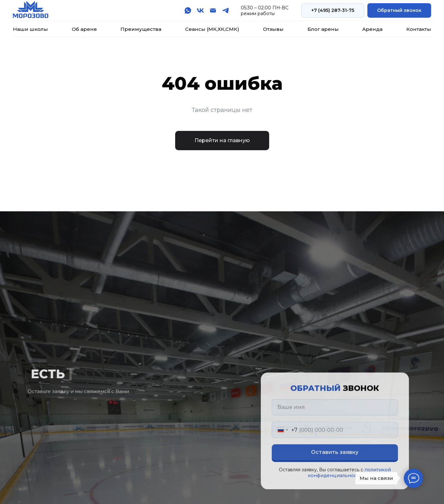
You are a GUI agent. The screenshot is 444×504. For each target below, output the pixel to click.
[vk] (200, 10)
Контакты (419, 29)
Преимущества (141, 29)
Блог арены (323, 29)
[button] (399, 10)
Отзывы (273, 29)
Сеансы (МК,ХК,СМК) (212, 29)
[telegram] (226, 10)
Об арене (84, 29)
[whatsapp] (188, 10)
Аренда (372, 29)
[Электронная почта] (213, 10)
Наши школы (30, 29)
